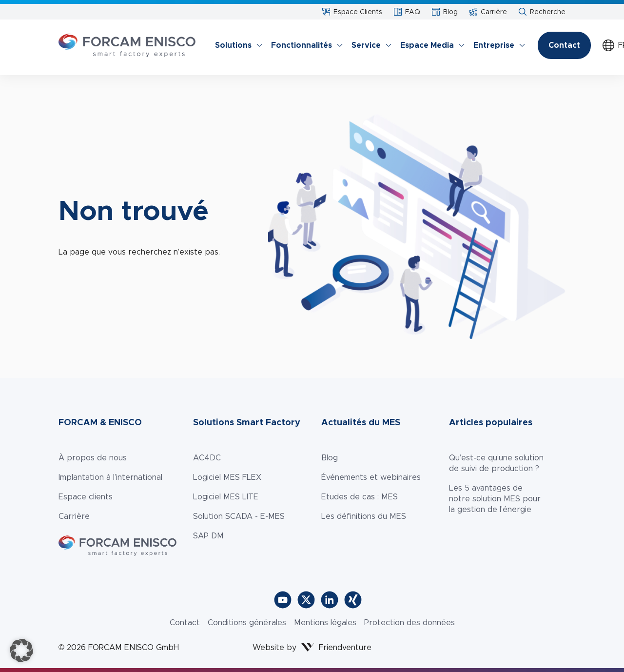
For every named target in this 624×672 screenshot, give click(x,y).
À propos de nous (93, 458)
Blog (330, 458)
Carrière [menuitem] (488, 12)
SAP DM (208, 536)
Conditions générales (247, 623)
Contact (564, 45)
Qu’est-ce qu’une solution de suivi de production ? (496, 463)
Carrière (74, 516)
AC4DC (207, 458)
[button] (21, 651)
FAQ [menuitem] (407, 12)
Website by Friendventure (312, 647)
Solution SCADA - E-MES (239, 516)
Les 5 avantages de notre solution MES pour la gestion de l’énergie (495, 499)
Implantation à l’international (110, 477)
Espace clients (86, 497)
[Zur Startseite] (127, 45)
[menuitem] (235, 45)
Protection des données (409, 623)
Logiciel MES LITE (226, 497)
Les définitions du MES (364, 516)
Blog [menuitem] (445, 12)
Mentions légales (325, 623)
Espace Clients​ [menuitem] (352, 12)
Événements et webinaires (371, 477)
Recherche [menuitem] (542, 12)
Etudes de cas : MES (360, 497)
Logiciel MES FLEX (227, 477)
